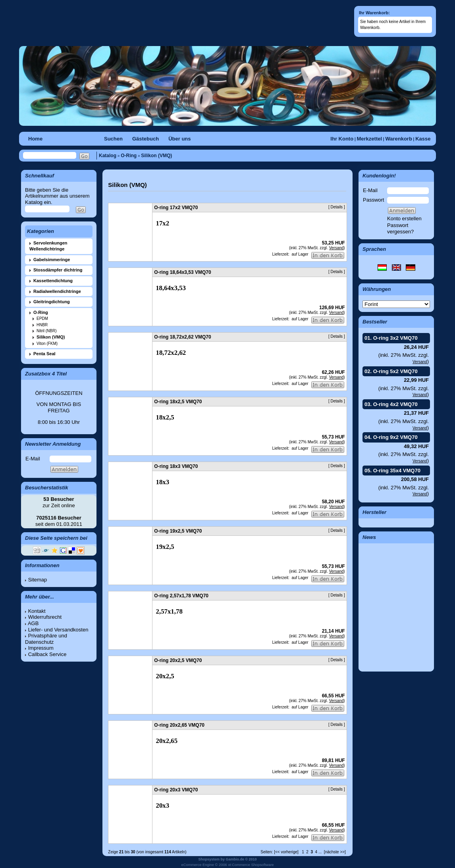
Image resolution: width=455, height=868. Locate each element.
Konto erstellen (404, 218)
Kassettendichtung (53, 281)
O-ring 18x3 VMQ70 (176, 466)
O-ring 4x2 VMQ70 (395, 404)
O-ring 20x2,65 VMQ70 (179, 725)
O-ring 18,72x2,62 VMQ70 (182, 337)
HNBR (42, 325)
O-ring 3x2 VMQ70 (395, 338)
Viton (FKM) (47, 344)
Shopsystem (209, 859)
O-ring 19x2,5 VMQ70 (178, 531)
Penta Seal (44, 354)
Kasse (423, 139)
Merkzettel (369, 139)
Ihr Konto (342, 139)
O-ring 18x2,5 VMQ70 (178, 402)
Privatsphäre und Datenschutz (46, 639)
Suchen (113, 139)
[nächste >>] (335, 852)
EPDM (42, 319)
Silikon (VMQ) (156, 156)
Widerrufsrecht (45, 617)
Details (337, 207)
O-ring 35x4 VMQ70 (397, 471)
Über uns (179, 139)
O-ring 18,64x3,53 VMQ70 (182, 272)
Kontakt (37, 611)
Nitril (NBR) (47, 331)
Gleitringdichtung (52, 302)
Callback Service (47, 654)
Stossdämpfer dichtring (58, 270)
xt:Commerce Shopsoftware (251, 865)
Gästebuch (146, 139)
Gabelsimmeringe (52, 260)
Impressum (41, 648)
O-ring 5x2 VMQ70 (395, 371)
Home (35, 139)
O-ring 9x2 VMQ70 (395, 437)
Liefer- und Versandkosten (58, 630)
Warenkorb (398, 139)
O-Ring (129, 156)
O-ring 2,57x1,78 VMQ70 (181, 596)
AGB (33, 623)
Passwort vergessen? (400, 228)
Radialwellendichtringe (57, 291)
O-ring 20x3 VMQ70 (176, 790)
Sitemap (38, 580)
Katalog (108, 156)
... (320, 852)
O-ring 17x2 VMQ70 (176, 208)
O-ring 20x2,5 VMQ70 (178, 660)
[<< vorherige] (286, 852)
